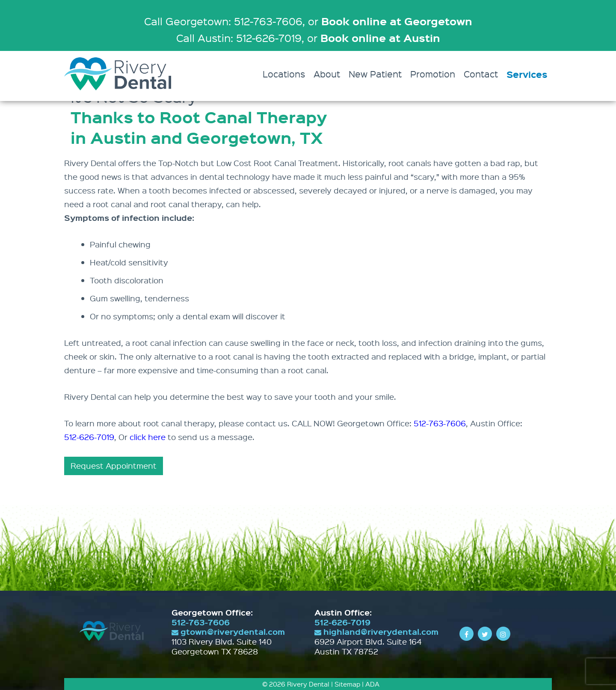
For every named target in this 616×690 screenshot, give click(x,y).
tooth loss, (379, 343)
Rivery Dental (308, 684)
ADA (372, 684)
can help (242, 204)
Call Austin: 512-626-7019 (239, 38)
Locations (284, 74)
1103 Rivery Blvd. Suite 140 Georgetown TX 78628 (222, 646)
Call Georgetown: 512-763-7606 (223, 21)
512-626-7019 (89, 437)
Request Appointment (114, 465)
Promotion (433, 74)
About (327, 74)
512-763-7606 (440, 423)
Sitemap (347, 684)
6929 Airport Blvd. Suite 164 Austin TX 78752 (368, 646)
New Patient (375, 74)
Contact (481, 74)
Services (527, 74)
